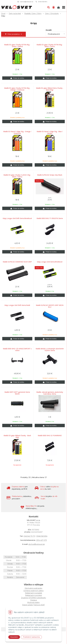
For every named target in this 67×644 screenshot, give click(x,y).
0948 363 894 (43, 2)
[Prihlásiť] (54, 7)
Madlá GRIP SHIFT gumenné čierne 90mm (17, 393)
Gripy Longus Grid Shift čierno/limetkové (17, 218)
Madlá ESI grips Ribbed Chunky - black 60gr (17, 436)
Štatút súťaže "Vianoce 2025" (33, 605)
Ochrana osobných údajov (34, 591)
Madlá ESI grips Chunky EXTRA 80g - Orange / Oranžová (17, 89)
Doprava (34, 600)
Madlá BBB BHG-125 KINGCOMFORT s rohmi (17, 350)
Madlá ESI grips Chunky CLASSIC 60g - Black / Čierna (17, 176)
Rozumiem (14, 637)
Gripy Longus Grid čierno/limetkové (50, 262)
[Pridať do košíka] (17, 78)
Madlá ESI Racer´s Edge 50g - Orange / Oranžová (17, 132)
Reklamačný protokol (33, 595)
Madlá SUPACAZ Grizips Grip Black (50, 175)
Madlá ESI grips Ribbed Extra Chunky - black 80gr (50, 89)
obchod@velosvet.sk (27, 2)
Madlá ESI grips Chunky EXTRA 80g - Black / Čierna (50, 46)
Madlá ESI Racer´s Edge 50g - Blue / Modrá (50, 132)
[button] (48, 7)
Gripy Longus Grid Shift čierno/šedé (17, 305)
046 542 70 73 (29, 536)
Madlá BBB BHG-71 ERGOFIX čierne (50, 218)
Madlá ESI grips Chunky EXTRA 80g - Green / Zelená (17, 46)
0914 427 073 (41, 540)
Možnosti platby (33, 602)
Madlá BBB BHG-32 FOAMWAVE (50, 436)
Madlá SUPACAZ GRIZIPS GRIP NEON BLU (50, 306)
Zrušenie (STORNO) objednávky (34, 598)
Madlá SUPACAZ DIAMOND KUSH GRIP (17, 262)
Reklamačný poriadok (33, 593)
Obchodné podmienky (33, 588)
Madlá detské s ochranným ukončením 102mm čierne (50, 350)
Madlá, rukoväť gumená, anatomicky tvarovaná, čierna (50, 393)
